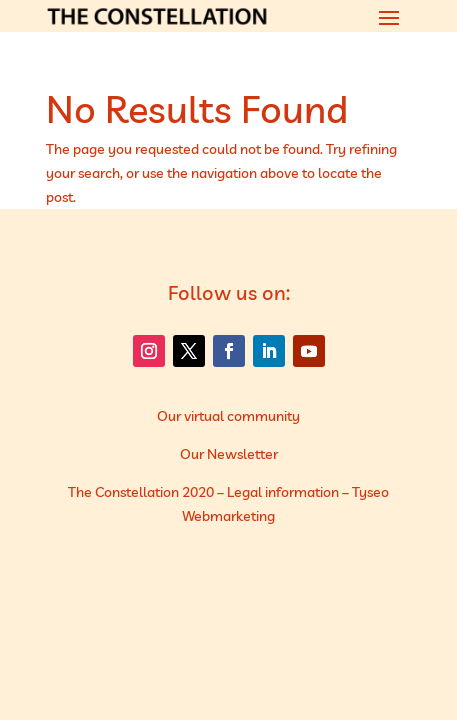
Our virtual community (228, 416)
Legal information (283, 492)
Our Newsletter (229, 454)
